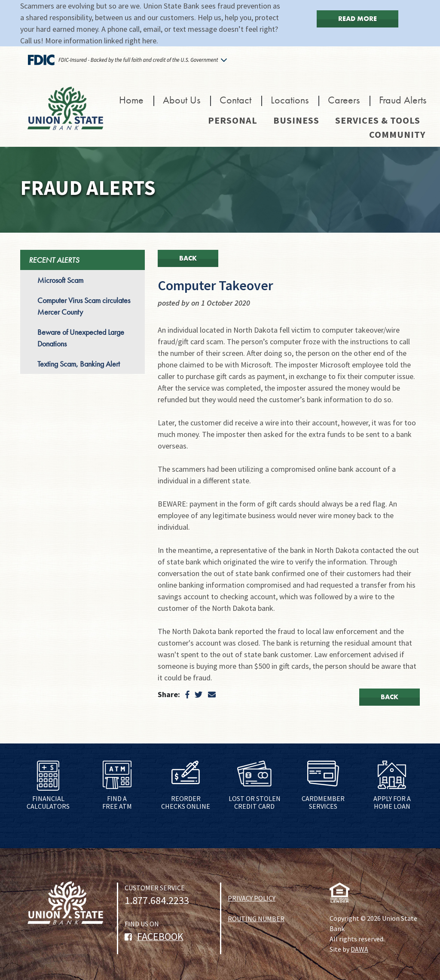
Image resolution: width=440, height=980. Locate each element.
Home (131, 100)
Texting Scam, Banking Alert (79, 364)
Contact (235, 100)
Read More (357, 19)
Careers (344, 100)
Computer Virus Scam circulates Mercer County (84, 306)
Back (188, 258)
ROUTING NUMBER (256, 919)
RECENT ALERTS (54, 260)
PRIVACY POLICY (252, 898)
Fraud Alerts (403, 100)
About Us (182, 100)
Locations (290, 100)
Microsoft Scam (60, 280)
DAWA (359, 949)
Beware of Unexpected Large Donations (81, 338)
